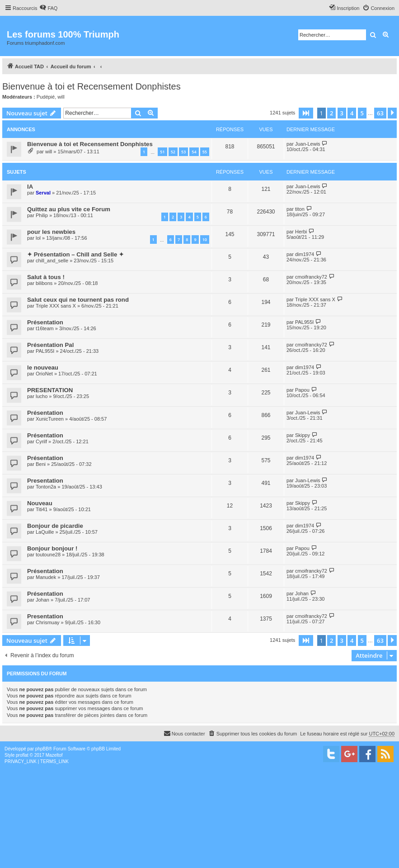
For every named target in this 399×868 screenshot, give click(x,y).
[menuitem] (48, 8)
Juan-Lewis (308, 144)
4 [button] (352, 113)
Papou (302, 390)
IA (30, 187)
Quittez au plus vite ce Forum (69, 209)
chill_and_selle (52, 261)
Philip (42, 215)
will (61, 97)
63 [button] (380, 113)
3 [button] (342, 113)
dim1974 (305, 254)
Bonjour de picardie (55, 526)
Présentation (45, 322)
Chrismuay (48, 622)
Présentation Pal (50, 345)
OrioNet (44, 374)
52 (173, 152)
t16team (45, 328)
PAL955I (304, 322)
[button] (306, 113)
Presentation (45, 481)
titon (300, 209)
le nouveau (43, 368)
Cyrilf (41, 441)
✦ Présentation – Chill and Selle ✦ (75, 254)
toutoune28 (48, 555)
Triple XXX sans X (56, 306)
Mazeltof (54, 755)
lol (38, 238)
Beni (41, 464)
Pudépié (46, 97)
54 (194, 152)
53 (183, 152)
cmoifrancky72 (311, 277)
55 (205, 152)
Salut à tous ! (46, 277)
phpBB (42, 749)
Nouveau (40, 503)
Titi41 (42, 509)
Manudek (46, 577)
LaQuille (45, 532)
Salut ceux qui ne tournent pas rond (78, 300)
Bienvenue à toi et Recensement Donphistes (92, 86)
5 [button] (362, 113)
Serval (43, 193)
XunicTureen (50, 419)
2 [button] (331, 113)
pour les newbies (51, 232)
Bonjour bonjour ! (52, 548)
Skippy (303, 435)
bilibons (44, 283)
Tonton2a (46, 487)
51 (162, 152)
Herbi (301, 232)
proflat (22, 755)
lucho (42, 396)
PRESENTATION (50, 390)
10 (205, 240)
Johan (42, 600)
